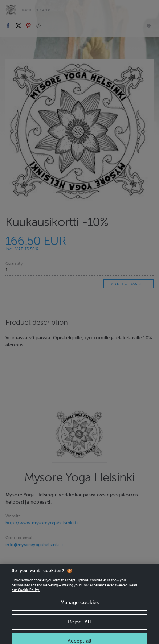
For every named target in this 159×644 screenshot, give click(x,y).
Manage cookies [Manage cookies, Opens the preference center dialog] (79, 609)
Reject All (79, 629)
